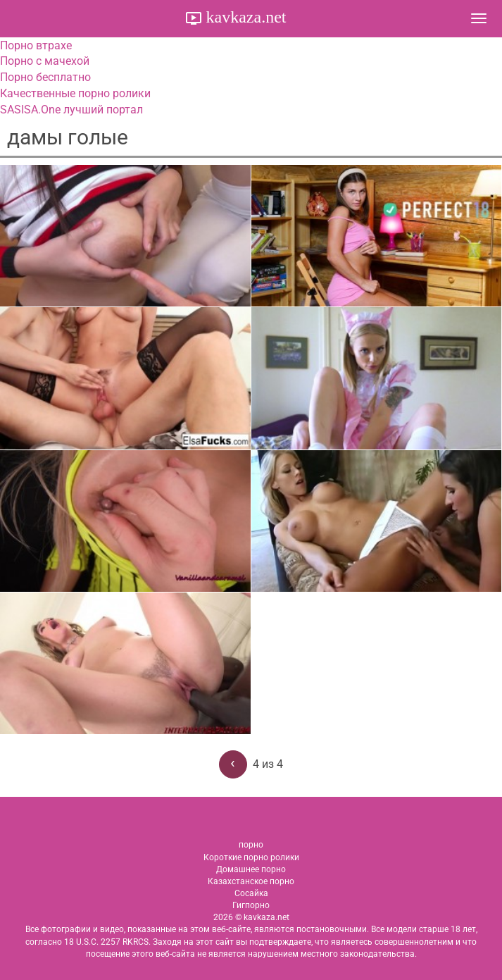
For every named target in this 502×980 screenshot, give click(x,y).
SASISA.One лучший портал (71, 110)
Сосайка (251, 893)
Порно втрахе (36, 45)
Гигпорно (251, 905)
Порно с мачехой (45, 61)
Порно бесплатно (45, 77)
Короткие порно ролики (251, 857)
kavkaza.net (244, 17)
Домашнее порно (251, 869)
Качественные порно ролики (75, 93)
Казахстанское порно (251, 881)
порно (251, 845)
